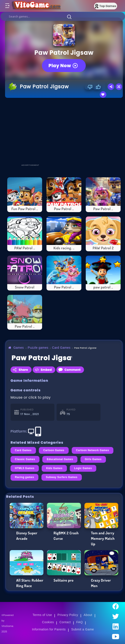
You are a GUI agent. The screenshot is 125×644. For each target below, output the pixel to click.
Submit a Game (83, 629)
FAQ (80, 622)
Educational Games (60, 459)
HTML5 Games (25, 468)
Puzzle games (38, 348)
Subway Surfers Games (62, 477)
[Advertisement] (65, 131)
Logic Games (83, 468)
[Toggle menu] (7, 6)
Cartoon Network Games (93, 450)
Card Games (61, 348)
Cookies (48, 622)
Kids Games (54, 468)
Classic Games (25, 459)
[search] (63, 16)
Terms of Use (42, 615)
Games (19, 348)
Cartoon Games (54, 450)
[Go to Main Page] (36, 6)
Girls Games (93, 459)
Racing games (24, 477)
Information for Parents (49, 629)
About (88, 615)
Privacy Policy (68, 615)
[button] (69, 17)
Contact (65, 622)
